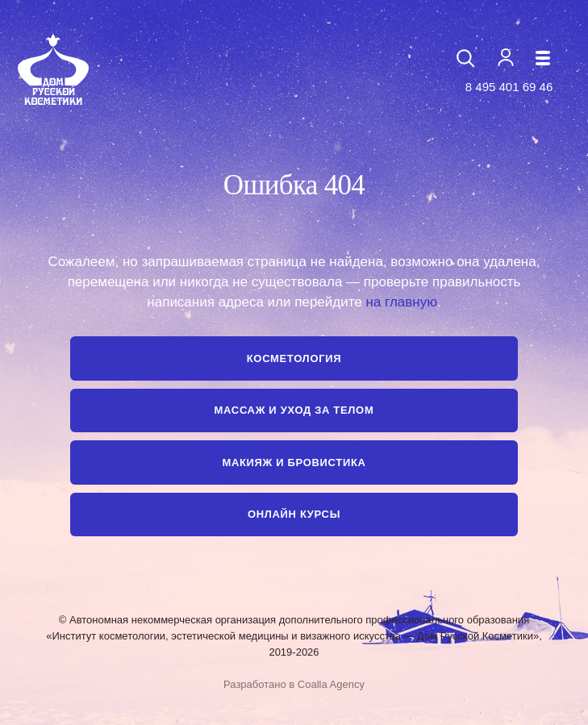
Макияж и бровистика (294, 462)
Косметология (294, 358)
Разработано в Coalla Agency (294, 684)
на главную (402, 302)
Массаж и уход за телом (294, 410)
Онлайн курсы (294, 514)
